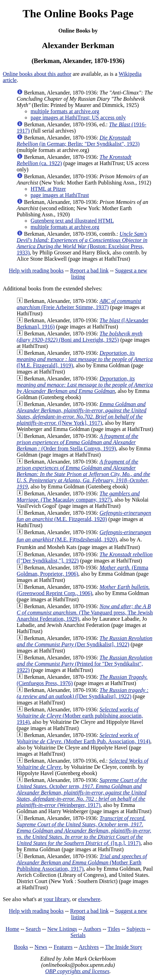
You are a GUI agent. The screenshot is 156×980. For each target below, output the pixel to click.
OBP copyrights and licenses (77, 971)
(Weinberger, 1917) (82, 793)
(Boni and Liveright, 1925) (80, 337)
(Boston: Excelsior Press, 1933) (82, 243)
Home (12, 929)
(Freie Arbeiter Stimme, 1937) (79, 304)
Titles (114, 929)
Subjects (136, 929)
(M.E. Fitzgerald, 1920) (84, 516)
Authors (92, 929)
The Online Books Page (78, 14)
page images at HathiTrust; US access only (78, 118)
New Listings (62, 929)
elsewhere (89, 899)
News (41, 947)
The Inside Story (124, 947)
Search (33, 929)
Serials (78, 935)
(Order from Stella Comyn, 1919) (77, 442)
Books (21, 947)
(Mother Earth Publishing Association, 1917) (82, 862)
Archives (89, 947)
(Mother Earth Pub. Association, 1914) (83, 738)
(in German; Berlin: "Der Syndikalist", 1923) (78, 141)
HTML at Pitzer (48, 189)
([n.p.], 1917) (84, 831)
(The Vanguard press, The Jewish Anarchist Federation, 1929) (85, 613)
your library (56, 899)
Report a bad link (89, 271)
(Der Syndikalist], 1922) (85, 641)
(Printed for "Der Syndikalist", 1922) (85, 664)
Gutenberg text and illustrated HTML (72, 221)
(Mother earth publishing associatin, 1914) (80, 716)
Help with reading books (36, 271)
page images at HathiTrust (60, 195)
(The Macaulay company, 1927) (78, 497)
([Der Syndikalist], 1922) (83, 693)
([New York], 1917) (81, 413)
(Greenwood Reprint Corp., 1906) (83, 590)
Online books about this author (37, 74)
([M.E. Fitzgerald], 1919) (85, 359)
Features (63, 947)
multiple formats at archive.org (65, 111)
